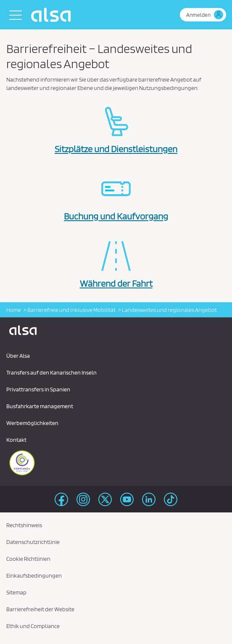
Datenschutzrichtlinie (33, 542)
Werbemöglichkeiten (32, 423)
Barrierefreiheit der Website (40, 609)
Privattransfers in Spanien (38, 389)
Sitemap (16, 592)
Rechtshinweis (24, 525)
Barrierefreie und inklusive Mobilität (71, 310)
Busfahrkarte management (40, 406)
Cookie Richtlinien (28, 559)
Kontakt (16, 440)
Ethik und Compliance (33, 626)
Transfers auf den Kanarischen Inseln (51, 372)
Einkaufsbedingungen (34, 575)
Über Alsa (18, 356)
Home (14, 310)
